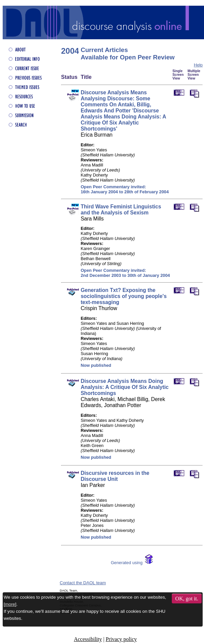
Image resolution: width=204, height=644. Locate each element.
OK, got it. (187, 599)
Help (198, 65)
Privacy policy (121, 639)
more (10, 604)
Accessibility (88, 639)
